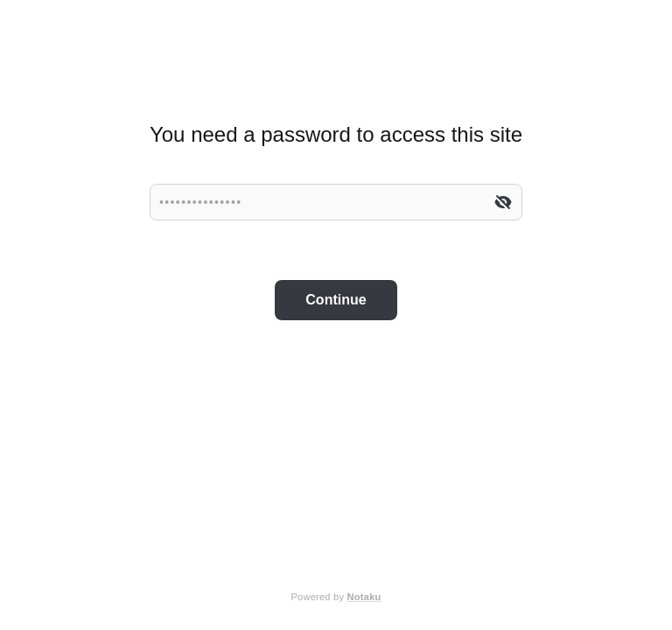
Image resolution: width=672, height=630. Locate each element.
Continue (336, 300)
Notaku (364, 597)
